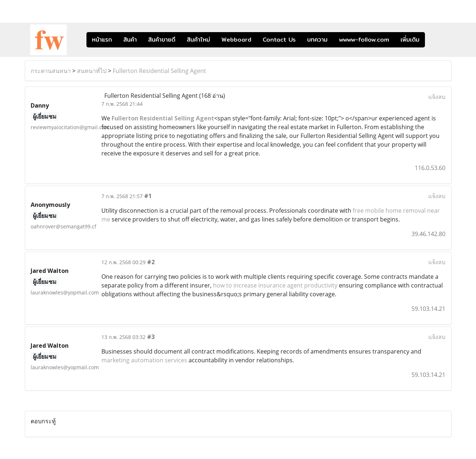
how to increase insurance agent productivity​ (275, 285)
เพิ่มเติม (410, 40)
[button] (436, 40)
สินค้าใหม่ (198, 40)
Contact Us (279, 40)
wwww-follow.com (364, 40)
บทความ (317, 40)
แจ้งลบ (437, 97)
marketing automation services (144, 360)
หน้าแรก (102, 40)
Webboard (236, 40)
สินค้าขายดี (162, 40)
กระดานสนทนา (51, 71)
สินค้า (130, 40)
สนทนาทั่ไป (92, 71)
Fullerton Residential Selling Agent (159, 71)
